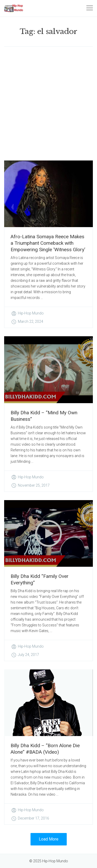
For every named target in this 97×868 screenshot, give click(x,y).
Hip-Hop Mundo (31, 313)
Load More (49, 839)
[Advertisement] (48, 104)
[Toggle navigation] (90, 8)
